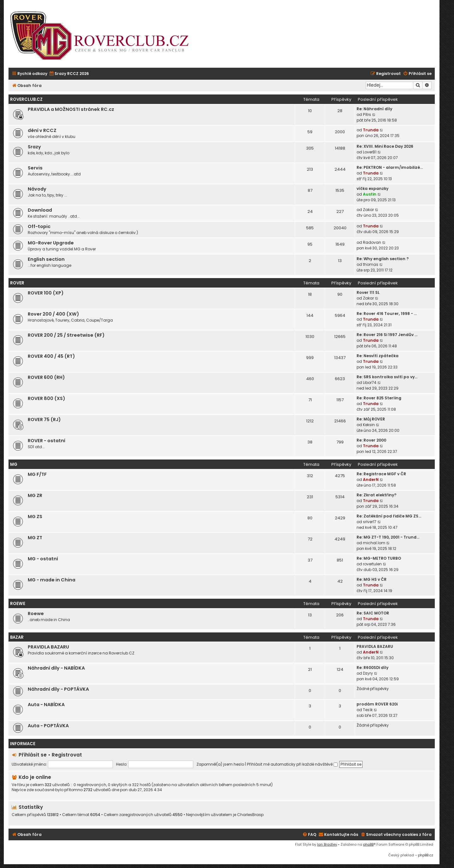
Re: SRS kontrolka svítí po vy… (387, 377)
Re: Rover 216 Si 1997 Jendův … (387, 335)
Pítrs (367, 114)
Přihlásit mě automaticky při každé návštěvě (292, 764)
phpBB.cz (426, 855)
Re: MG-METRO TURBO (379, 558)
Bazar (17, 637)
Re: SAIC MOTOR (373, 613)
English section (46, 259)
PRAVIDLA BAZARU (48, 647)
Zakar (368, 210)
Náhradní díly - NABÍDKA (56, 668)
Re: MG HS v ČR (372, 579)
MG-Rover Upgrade (51, 243)
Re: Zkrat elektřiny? (376, 495)
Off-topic (39, 226)
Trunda (371, 130)
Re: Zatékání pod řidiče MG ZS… (389, 516)
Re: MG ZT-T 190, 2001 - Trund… (388, 537)
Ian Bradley (327, 844)
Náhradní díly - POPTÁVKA (58, 689)
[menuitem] (69, 74)
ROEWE (18, 604)
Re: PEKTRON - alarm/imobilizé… (390, 167)
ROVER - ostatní (47, 441)
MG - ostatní (43, 559)
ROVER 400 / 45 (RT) (51, 356)
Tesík (368, 710)
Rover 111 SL (368, 292)
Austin (370, 194)
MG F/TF (37, 474)
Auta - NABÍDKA (46, 705)
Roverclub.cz (26, 99)
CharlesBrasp (250, 815)
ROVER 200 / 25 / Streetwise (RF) (66, 335)
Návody (37, 189)
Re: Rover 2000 (371, 440)
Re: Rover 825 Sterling (379, 398)
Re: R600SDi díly (373, 668)
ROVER (17, 283)
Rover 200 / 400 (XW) (53, 314)
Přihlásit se (33, 755)
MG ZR (35, 495)
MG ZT (35, 538)
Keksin (369, 425)
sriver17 (370, 522)
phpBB (368, 844)
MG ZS (35, 517)
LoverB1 (370, 152)
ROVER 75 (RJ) (44, 420)
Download (40, 210)
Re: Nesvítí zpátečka (378, 356)
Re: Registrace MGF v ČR (381, 474)
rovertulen (372, 564)
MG (14, 464)
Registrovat (67, 755)
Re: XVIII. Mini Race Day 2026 (385, 146)
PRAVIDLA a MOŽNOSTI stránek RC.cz (71, 109)
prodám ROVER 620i (377, 704)
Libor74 (370, 383)
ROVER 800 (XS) (47, 398)
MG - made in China (52, 580)
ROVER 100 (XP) (46, 293)
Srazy (34, 147)
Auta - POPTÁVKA (48, 726)
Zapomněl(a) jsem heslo (220, 764)
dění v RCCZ (42, 130)
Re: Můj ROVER (371, 419)
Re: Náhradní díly (374, 109)
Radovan (372, 242)
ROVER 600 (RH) (46, 377)
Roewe (36, 614)
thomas (371, 264)
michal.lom (374, 543)
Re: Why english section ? (383, 259)
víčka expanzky (373, 188)
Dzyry (368, 673)
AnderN (371, 480)
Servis (35, 168)
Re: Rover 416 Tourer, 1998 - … (387, 314)
